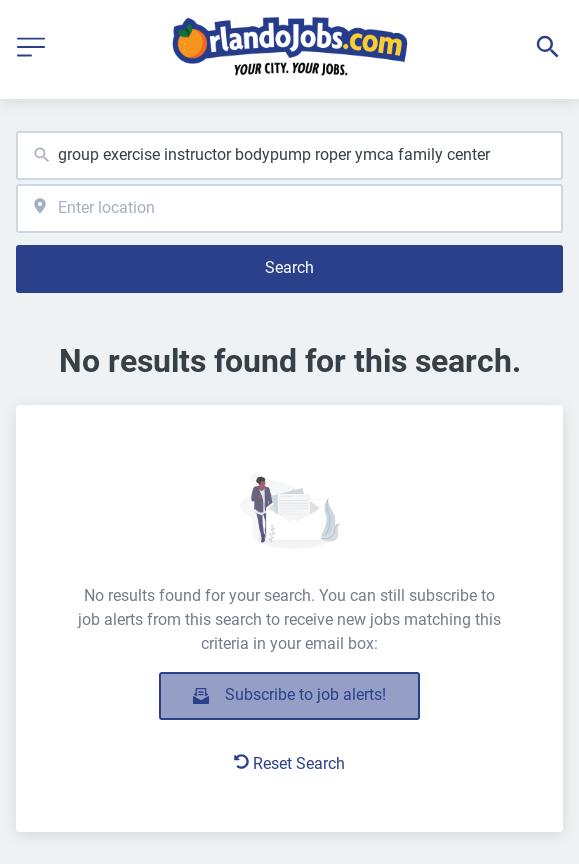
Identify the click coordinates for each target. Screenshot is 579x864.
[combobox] (289, 155)
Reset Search (289, 763)
